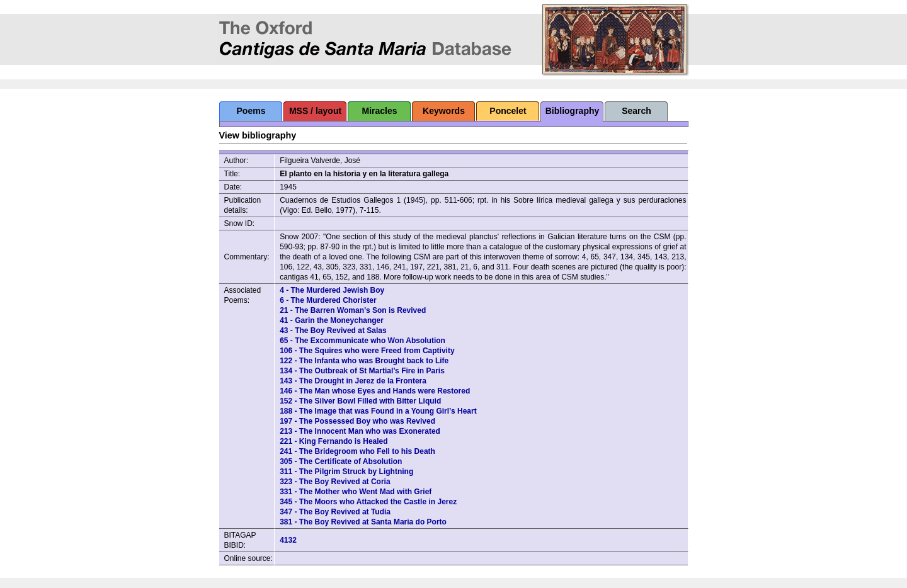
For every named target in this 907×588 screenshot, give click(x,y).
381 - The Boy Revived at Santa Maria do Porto (363, 522)
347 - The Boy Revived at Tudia (335, 512)
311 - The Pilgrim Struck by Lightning (346, 472)
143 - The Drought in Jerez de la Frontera (353, 381)
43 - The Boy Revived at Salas (333, 331)
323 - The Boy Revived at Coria (335, 482)
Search (636, 111)
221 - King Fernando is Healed (334, 441)
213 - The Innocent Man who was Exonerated (360, 431)
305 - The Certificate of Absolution (341, 461)
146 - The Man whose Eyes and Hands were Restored (375, 391)
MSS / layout (315, 111)
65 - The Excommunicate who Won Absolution (362, 341)
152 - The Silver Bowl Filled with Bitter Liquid (360, 401)
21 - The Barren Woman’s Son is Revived (353, 310)
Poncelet (508, 111)
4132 (288, 540)
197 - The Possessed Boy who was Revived (357, 421)
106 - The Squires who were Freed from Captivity (367, 351)
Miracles (379, 111)
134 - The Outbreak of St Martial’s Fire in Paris (362, 371)
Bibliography (573, 111)
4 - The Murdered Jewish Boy (332, 290)
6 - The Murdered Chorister (328, 300)
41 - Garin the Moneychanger (332, 320)
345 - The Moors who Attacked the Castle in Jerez (368, 502)
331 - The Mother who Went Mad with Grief (356, 492)
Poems (251, 111)
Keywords (444, 111)
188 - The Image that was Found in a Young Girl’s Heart (378, 411)
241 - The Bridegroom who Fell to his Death (357, 451)
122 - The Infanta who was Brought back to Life (364, 361)
